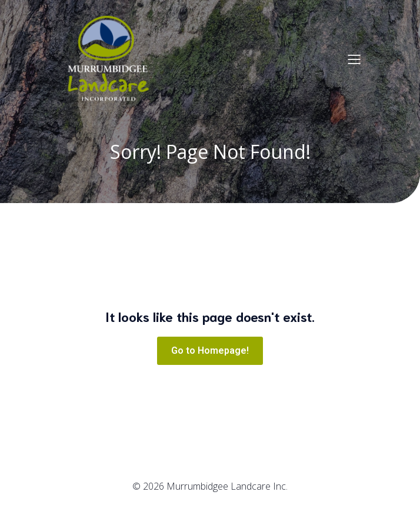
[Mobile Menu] (354, 59)
